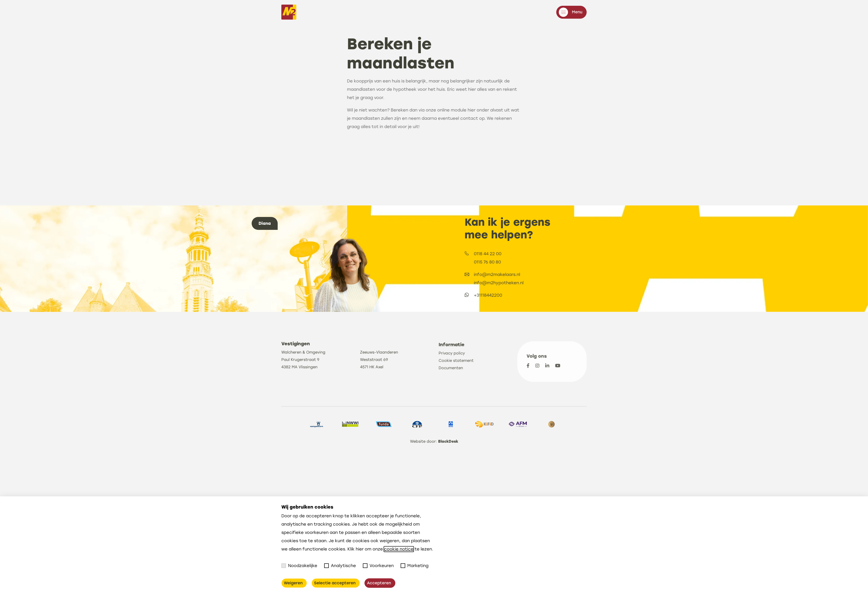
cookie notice (399, 549)
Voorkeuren (378, 566)
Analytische (340, 566)
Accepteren (377, 583)
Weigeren (293, 583)
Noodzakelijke (299, 566)
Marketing (415, 566)
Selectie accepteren (334, 583)
